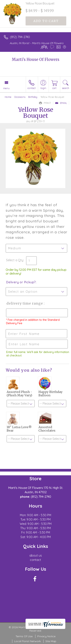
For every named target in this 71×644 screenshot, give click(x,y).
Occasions (20, 97)
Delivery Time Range (25, 303)
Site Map (51, 641)
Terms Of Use (24, 636)
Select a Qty (15, 260)
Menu (6, 88)
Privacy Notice (46, 636)
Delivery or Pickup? (21, 282)
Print (45, 103)
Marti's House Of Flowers (35, 59)
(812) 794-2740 (20, 37)
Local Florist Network (27, 641)
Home (8, 97)
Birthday (33, 97)
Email (61, 103)
